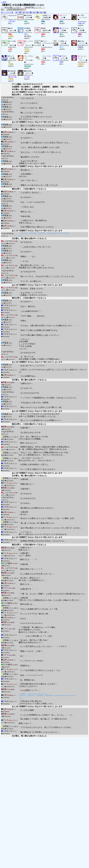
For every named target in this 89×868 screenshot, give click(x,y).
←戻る (4, 2)
